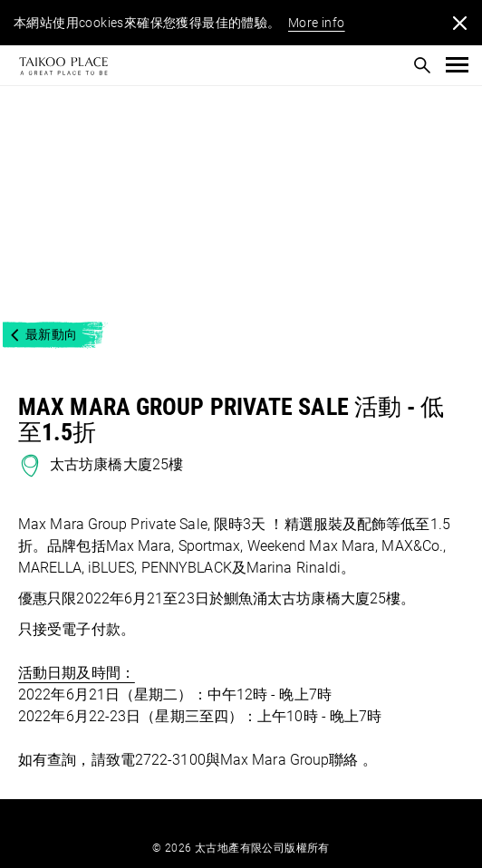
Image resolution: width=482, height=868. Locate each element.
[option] (241, 208)
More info (317, 23)
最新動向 (52, 334)
